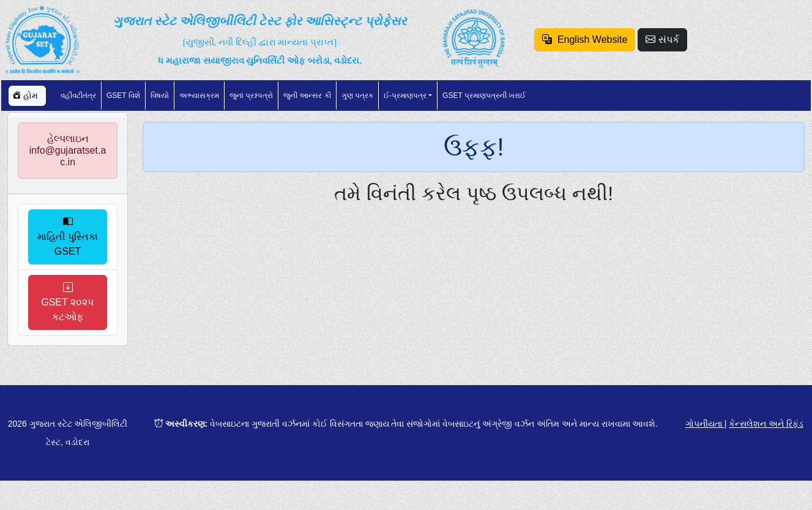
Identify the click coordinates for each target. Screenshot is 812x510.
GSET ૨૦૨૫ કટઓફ (68, 302)
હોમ (25, 96)
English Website (585, 39)
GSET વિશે (123, 96)
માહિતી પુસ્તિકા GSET (68, 237)
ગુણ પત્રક (357, 96)
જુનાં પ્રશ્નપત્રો (251, 96)
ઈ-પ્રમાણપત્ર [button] (405, 96)
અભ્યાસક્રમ (199, 96)
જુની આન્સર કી (307, 96)
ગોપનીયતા (705, 424)
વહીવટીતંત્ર (78, 96)
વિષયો (160, 96)
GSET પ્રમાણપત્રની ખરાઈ (484, 96)
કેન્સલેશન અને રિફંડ (766, 424)
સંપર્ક (662, 39)
